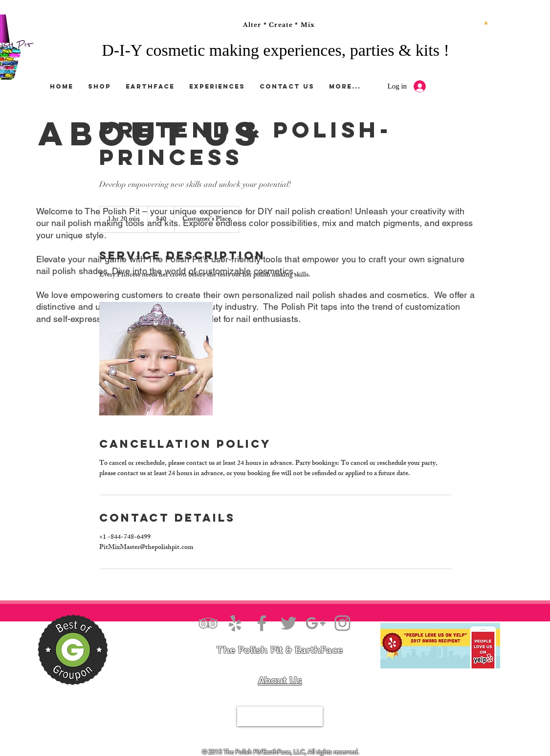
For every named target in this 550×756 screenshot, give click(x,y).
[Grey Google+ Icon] (316, 623)
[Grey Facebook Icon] (262, 623)
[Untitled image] (156, 359)
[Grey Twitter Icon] (289, 623)
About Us (280, 680)
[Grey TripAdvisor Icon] (208, 623)
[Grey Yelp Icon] (235, 623)
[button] (486, 23)
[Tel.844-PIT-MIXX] (280, 716)
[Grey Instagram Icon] (342, 623)
